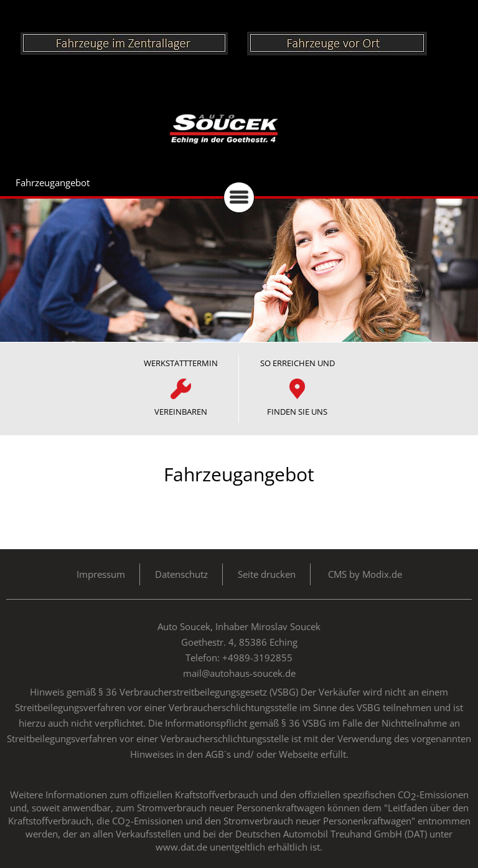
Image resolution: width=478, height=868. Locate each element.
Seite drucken (267, 574)
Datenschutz (181, 574)
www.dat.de (181, 847)
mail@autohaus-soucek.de (239, 673)
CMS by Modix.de (365, 574)
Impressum (101, 574)
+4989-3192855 (257, 658)
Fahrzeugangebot (53, 182)
